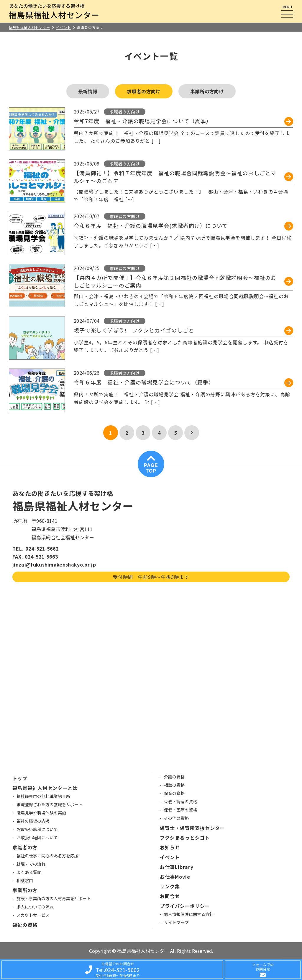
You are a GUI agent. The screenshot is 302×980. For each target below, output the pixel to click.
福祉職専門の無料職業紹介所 (43, 796)
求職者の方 (25, 847)
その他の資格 (176, 818)
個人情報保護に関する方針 (189, 914)
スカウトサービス (33, 915)
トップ (20, 778)
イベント (170, 857)
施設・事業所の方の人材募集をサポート (54, 898)
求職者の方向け (144, 91)
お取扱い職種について (37, 829)
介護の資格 (174, 777)
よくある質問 (29, 872)
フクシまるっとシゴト (185, 838)
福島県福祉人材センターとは (45, 788)
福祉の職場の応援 (33, 821)
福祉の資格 (25, 925)
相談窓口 (25, 880)
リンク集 (170, 886)
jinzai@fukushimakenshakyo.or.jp (54, 564)
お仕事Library (177, 867)
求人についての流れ (35, 907)
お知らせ (170, 847)
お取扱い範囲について (37, 838)
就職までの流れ (31, 864)
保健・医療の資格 (180, 810)
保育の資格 (174, 793)
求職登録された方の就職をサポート (50, 804)
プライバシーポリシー (185, 906)
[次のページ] (192, 433)
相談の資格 (174, 785)
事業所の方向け (207, 91)
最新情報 (88, 91)
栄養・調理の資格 (180, 801)
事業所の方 (25, 890)
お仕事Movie (175, 877)
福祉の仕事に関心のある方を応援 (47, 856)
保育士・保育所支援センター (192, 828)
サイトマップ (176, 922)
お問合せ (170, 896)
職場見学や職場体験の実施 (41, 813)
